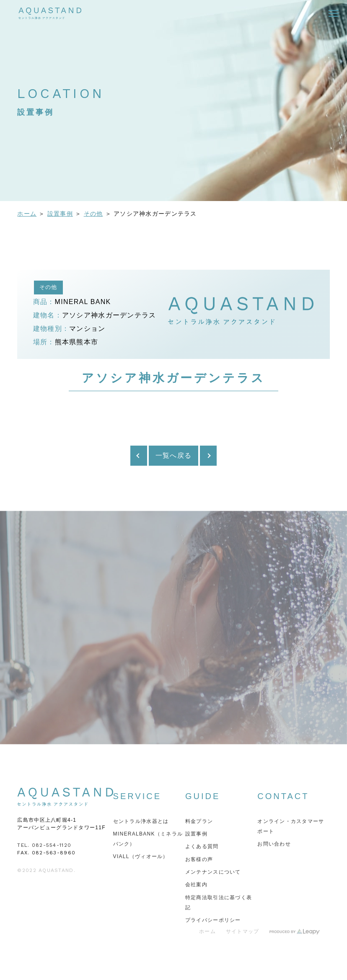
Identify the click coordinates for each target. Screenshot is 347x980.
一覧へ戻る (173, 455)
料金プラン (199, 821)
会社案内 (196, 885)
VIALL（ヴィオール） (141, 856)
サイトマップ (243, 931)
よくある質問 (202, 846)
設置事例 (60, 214)
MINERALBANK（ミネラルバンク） (148, 839)
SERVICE (137, 796)
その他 (93, 214)
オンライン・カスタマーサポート (291, 826)
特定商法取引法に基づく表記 (219, 903)
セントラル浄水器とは (141, 821)
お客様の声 (199, 859)
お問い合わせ (274, 844)
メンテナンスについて (213, 872)
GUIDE (203, 796)
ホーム (27, 214)
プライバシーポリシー (213, 920)
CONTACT (283, 796)
